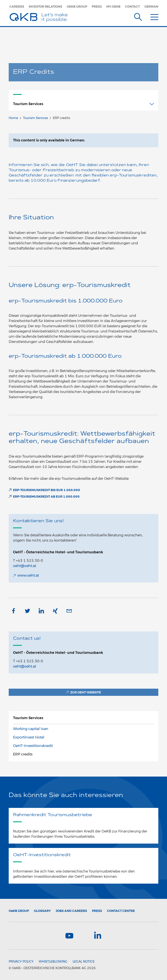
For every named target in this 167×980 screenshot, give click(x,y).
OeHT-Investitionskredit (33, 746)
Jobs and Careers (71, 911)
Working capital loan (31, 729)
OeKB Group (77, 7)
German (151, 7)
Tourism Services (35, 118)
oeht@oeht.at (25, 566)
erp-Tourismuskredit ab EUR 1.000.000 (46, 497)
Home (13, 118)
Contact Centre (121, 911)
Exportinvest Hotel (29, 737)
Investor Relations (45, 7)
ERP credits (23, 754)
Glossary (42, 911)
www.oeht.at (28, 575)
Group (19, 911)
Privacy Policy (21, 962)
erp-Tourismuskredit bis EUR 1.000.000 (47, 490)
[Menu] (154, 16)
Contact (132, 7)
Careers (17, 7)
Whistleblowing (53, 962)
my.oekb (113, 7)
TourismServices (28, 718)
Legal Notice (84, 962)
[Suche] (138, 16)
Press (97, 7)
